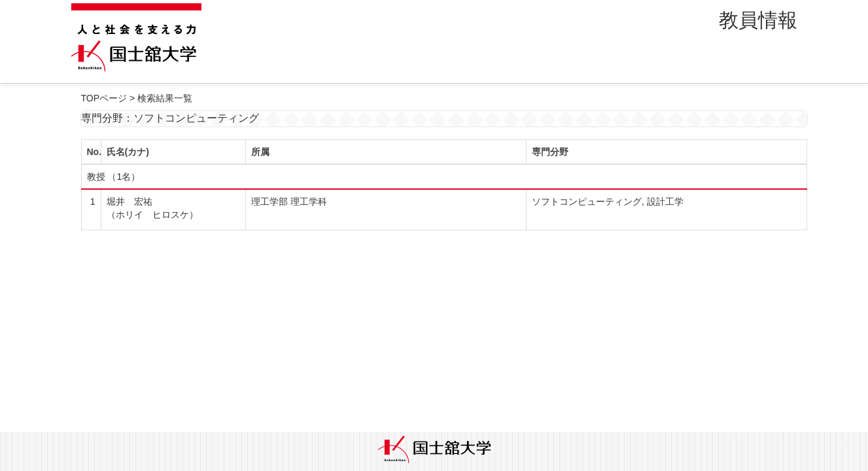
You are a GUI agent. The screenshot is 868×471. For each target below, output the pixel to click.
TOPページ (104, 98)
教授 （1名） (114, 177)
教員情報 (758, 20)
